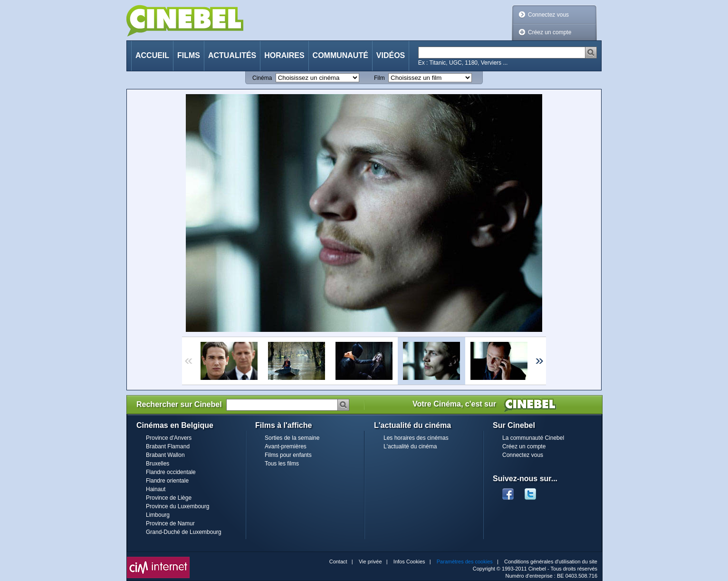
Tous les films (282, 464)
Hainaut (156, 489)
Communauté (340, 55)
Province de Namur (170, 523)
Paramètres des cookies (465, 562)
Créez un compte (550, 32)
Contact (338, 562)
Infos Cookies (409, 562)
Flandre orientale (167, 481)
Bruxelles (158, 464)
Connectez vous (548, 15)
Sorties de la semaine (292, 438)
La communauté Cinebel (533, 438)
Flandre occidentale (171, 472)
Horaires (284, 55)
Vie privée (370, 562)
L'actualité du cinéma (410, 446)
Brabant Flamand (168, 446)
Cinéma (262, 78)
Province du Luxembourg (177, 506)
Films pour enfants (288, 455)
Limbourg (158, 515)
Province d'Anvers (169, 438)
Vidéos (391, 55)
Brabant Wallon (165, 455)
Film (379, 78)
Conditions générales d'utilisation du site (551, 562)
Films (189, 55)
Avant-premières (286, 446)
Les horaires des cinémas (416, 438)
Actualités (232, 55)
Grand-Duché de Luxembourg (184, 532)
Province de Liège (169, 498)
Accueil (152, 55)
